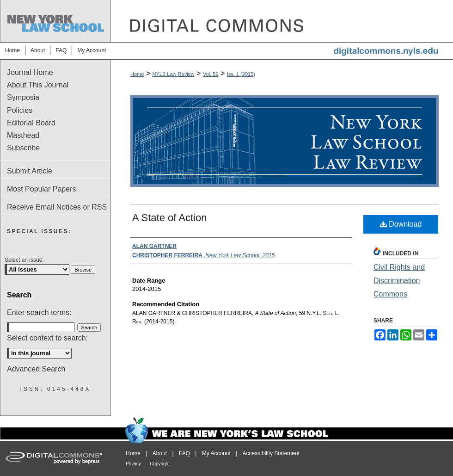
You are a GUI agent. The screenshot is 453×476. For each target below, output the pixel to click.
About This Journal (38, 85)
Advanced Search (36, 369)
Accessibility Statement (271, 453)
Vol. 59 (211, 74)
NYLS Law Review (174, 74)
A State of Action (169, 218)
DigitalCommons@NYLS (282, 21)
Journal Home (30, 72)
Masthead (23, 135)
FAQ (184, 453)
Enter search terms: (39, 312)
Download (401, 224)
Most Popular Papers (41, 189)
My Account (216, 453)
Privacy (133, 464)
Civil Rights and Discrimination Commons (399, 281)
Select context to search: (47, 338)
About (160, 453)
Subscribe (23, 148)
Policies (20, 110)
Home (137, 74)
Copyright (160, 464)
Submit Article (30, 171)
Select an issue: (24, 260)
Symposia (23, 97)
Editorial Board (31, 123)
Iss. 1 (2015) (241, 74)
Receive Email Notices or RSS (57, 207)
